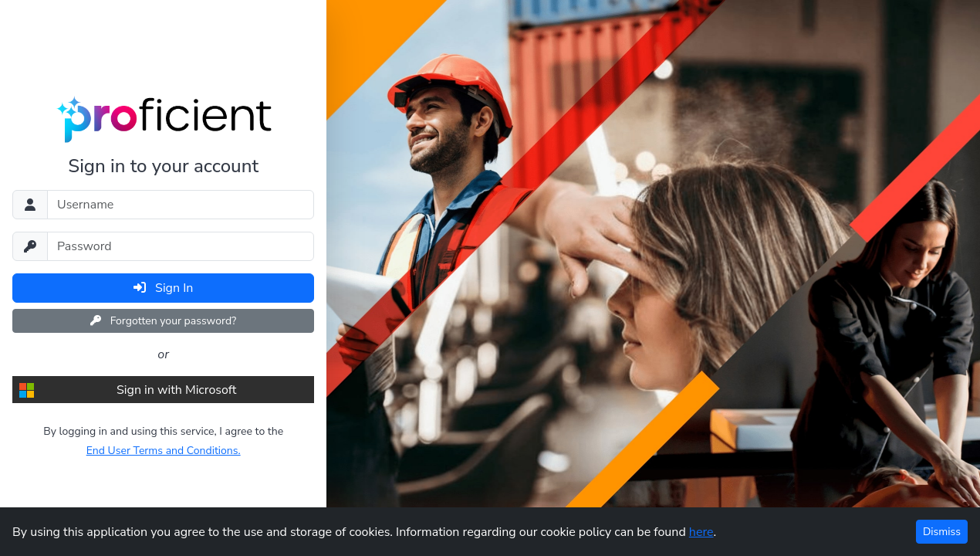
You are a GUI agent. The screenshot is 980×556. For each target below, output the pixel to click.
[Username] (181, 205)
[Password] (181, 246)
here (701, 532)
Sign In (163, 288)
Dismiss (942, 532)
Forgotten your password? (163, 321)
